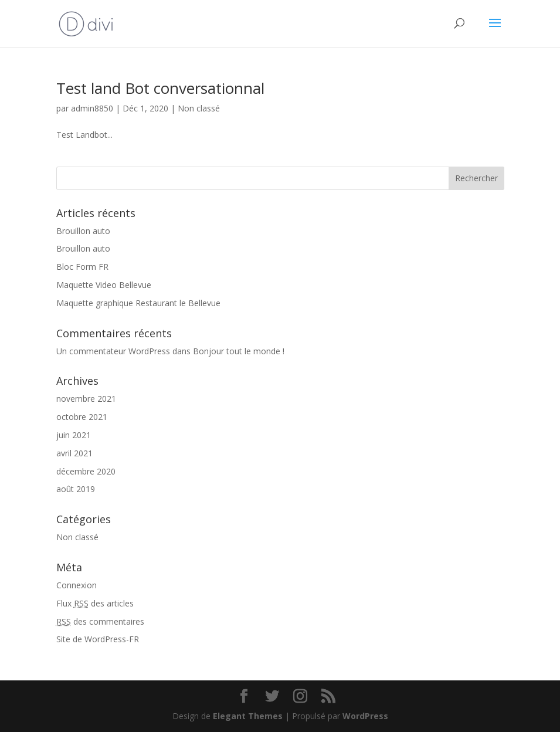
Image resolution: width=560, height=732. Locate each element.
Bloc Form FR (82, 267)
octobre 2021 (82, 417)
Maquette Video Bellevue (104, 285)
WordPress (365, 716)
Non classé (199, 108)
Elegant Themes (248, 716)
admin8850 (92, 108)
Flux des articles (95, 603)
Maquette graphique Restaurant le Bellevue (138, 303)
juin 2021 (74, 435)
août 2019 (76, 489)
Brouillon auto (83, 231)
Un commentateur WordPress (113, 351)
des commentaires (100, 621)
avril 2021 (74, 453)
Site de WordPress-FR (98, 639)
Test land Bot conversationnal (160, 88)
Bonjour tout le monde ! (239, 351)
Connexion (77, 585)
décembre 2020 (86, 471)
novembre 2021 (86, 399)
